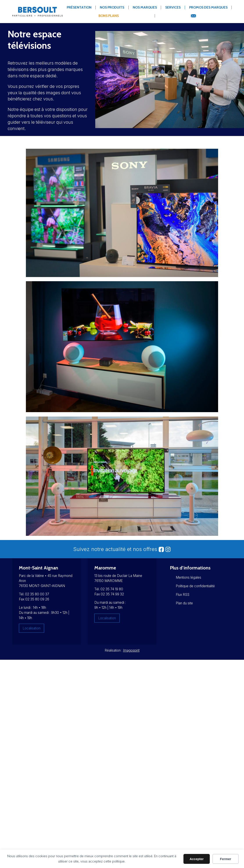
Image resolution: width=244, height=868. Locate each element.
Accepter (197, 859)
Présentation (79, 7)
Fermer (226, 859)
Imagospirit (131, 650)
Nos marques (145, 7)
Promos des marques (208, 7)
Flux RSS (183, 595)
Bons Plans (109, 16)
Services (173, 7)
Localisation (31, 628)
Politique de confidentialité (195, 586)
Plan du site (184, 603)
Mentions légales (188, 577)
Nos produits (112, 7)
